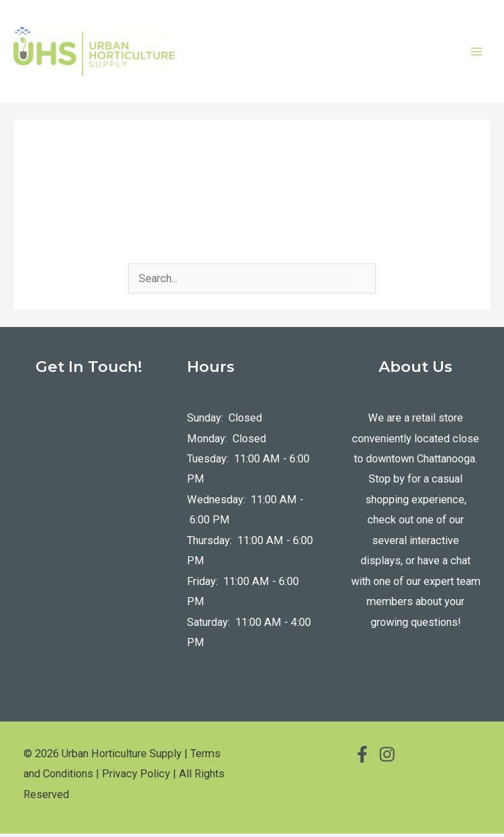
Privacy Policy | (139, 778)
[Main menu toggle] (476, 53)
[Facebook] (362, 758)
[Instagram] (387, 758)
